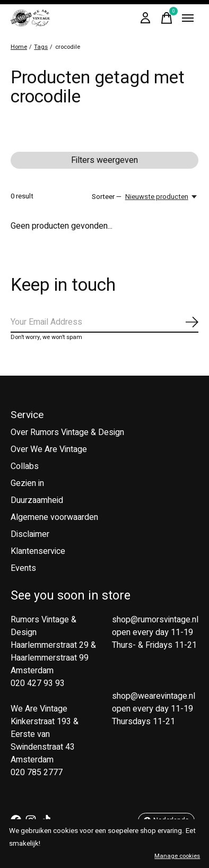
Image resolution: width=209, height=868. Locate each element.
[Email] (104, 323)
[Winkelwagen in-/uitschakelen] (167, 18)
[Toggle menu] (188, 18)
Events (23, 568)
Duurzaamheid (37, 500)
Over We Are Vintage (49, 449)
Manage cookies (177, 856)
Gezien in (27, 483)
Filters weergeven (104, 160)
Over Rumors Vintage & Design (67, 432)
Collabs (25, 466)
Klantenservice (38, 551)
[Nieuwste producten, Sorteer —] (162, 197)
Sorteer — (107, 197)
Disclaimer (30, 534)
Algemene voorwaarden (54, 517)
